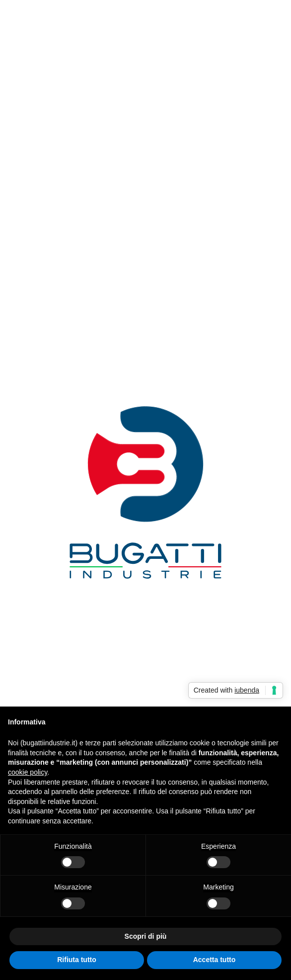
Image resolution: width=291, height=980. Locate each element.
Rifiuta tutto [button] (77, 960)
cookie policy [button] (28, 772)
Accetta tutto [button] (215, 960)
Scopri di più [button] (146, 936)
